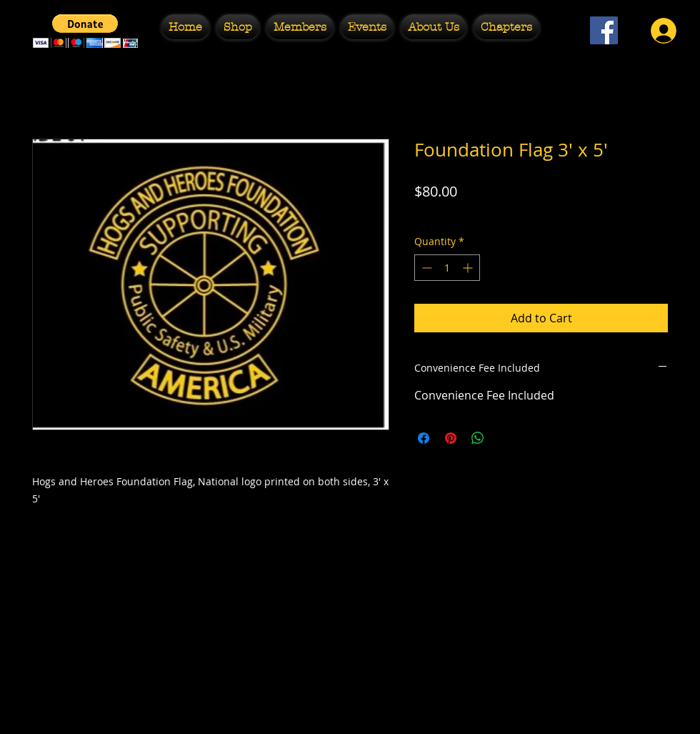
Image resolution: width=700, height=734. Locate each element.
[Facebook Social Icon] (604, 30)
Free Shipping (447, 213)
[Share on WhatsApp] (478, 438)
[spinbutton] (447, 268)
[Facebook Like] (604, 68)
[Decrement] (425, 268)
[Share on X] (505, 438)
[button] (238, 27)
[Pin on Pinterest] (451, 438)
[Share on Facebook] (424, 438)
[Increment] (469, 268)
